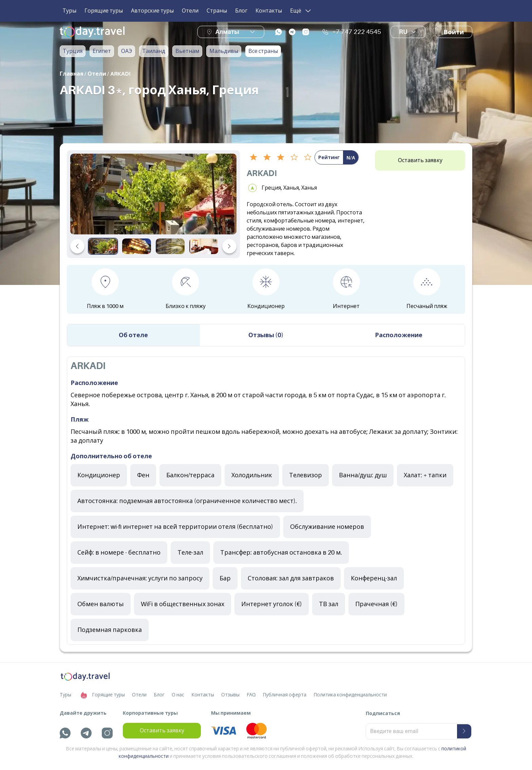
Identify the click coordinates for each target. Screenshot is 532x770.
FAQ (251, 695)
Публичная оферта (284, 695)
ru (408, 32)
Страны (217, 11)
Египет (102, 51)
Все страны (263, 51)
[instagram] (306, 32)
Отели (190, 11)
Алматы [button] (227, 32)
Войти (454, 32)
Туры (69, 11)
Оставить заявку (420, 160)
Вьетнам (187, 51)
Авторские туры (152, 11)
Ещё (301, 11)
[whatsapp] (279, 32)
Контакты (269, 11)
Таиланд (154, 51)
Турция (73, 51)
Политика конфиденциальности (350, 695)
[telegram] (292, 32)
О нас (178, 695)
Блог (241, 11)
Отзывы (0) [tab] (266, 335)
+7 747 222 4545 (351, 32)
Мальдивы (224, 51)
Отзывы (230, 695)
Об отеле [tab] (133, 335)
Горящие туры (104, 11)
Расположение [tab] (399, 335)
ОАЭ (127, 51)
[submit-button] (464, 731)
